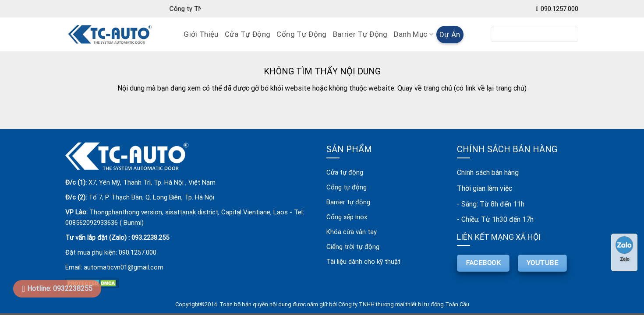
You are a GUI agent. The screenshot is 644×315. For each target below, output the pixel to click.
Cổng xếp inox (347, 217)
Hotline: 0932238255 (60, 289)
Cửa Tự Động (248, 34)
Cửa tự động (345, 172)
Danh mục (414, 34)
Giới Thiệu (201, 34)
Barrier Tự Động (360, 34)
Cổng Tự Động (301, 34)
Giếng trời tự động (353, 247)
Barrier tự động (348, 202)
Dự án (450, 35)
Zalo (624, 249)
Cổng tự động (347, 187)
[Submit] (569, 35)
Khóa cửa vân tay (352, 232)
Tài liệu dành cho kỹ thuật (363, 262)
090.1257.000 (559, 9)
